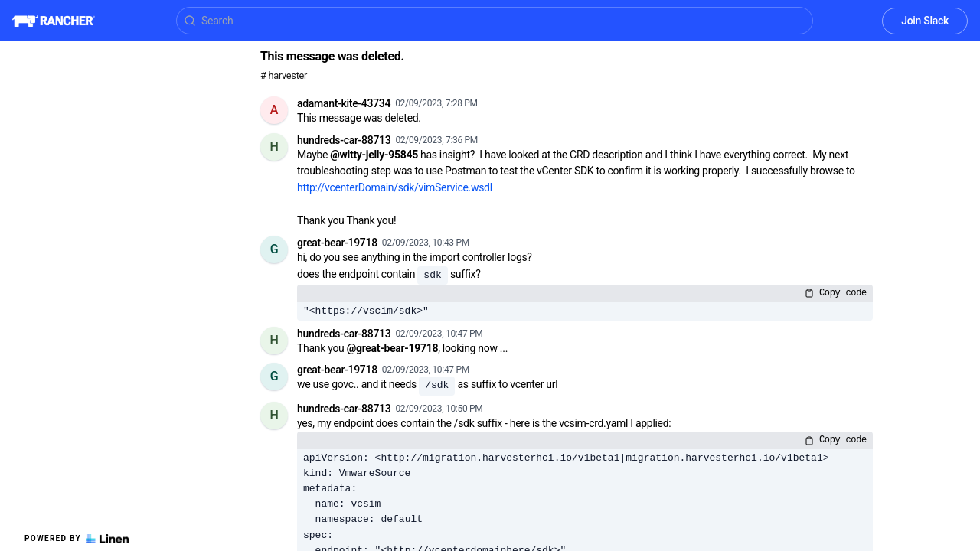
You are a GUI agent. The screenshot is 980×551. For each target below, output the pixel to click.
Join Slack (925, 21)
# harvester (284, 75)
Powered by (77, 539)
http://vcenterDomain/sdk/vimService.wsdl (395, 187)
